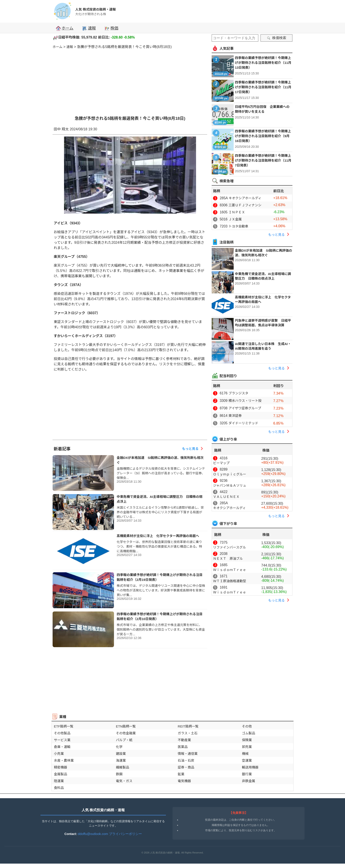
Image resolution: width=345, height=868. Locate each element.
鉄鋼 (119, 774)
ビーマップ (221, 463)
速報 (89, 28)
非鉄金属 (248, 781)
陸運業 (59, 781)
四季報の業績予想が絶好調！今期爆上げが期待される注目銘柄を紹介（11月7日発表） (263, 160)
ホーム (65, 28)
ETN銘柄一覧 (126, 726)
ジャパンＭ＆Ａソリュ (229, 485)
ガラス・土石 (188, 733)
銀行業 (247, 774)
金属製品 (61, 774)
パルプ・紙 (124, 740)
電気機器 (184, 781)
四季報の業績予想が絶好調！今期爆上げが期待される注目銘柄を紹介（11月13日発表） (263, 63)
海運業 (121, 760)
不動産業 (184, 740)
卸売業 (247, 747)
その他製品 (62, 733)
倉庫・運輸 (62, 747)
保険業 (247, 740)
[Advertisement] (130, 80)
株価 (111, 28)
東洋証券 (235, 416)
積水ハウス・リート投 (245, 401)
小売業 (59, 754)
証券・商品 (186, 767)
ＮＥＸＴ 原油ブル (228, 559)
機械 (245, 754)
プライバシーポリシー (125, 834)
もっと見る (194, 449)
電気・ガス (124, 781)
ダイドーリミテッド (243, 423)
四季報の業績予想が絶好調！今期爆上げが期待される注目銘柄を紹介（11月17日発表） (263, 87)
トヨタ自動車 (238, 226)
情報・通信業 (188, 754)
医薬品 (183, 747)
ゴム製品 (248, 733)
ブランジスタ (238, 393)
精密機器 (61, 767)
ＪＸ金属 (235, 219)
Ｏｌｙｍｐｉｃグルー (229, 474)
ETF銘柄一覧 (64, 726)
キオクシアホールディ (245, 198)
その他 (247, 726)
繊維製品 (123, 767)
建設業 (121, 754)
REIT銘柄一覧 (188, 726)
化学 (119, 747)
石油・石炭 (186, 760)
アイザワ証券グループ (245, 408)
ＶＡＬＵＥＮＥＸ (226, 497)
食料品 (59, 788)
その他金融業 (126, 733)
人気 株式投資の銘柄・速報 (95, 9)
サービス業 (62, 740)
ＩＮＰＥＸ (237, 212)
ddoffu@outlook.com (93, 834)
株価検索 (277, 38)
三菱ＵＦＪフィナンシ (245, 205)
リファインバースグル (229, 547)
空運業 (247, 760)
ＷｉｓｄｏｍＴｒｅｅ (229, 570)
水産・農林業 (64, 760)
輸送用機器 (250, 767)
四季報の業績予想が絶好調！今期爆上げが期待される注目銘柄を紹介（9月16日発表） (263, 136)
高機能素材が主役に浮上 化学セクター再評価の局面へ (158, 536)
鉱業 (181, 774)
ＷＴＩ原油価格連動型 (229, 581)
